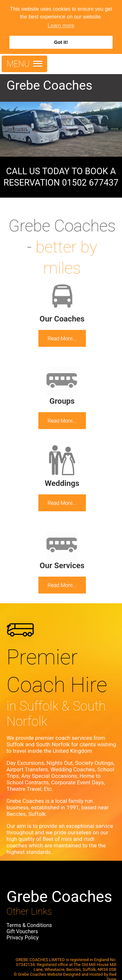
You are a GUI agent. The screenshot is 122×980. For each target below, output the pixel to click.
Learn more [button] (61, 26)
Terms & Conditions (29, 925)
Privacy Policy (23, 938)
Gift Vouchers (22, 931)
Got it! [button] (61, 42)
